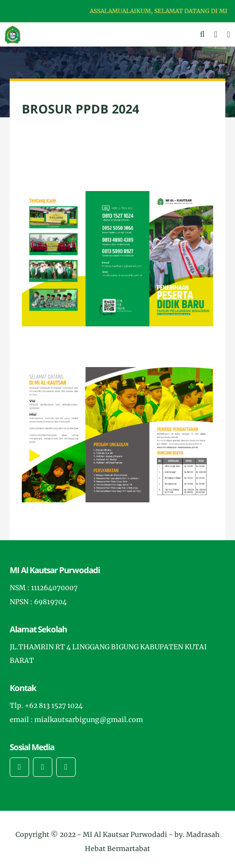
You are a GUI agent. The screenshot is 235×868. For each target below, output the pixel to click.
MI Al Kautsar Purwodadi (126, 835)
